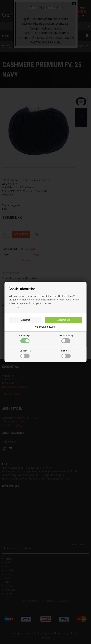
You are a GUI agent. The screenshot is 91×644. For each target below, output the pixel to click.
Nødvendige (25, 339)
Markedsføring (66, 339)
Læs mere (14, 307)
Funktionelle (25, 354)
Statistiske (66, 354)
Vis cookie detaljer (45, 327)
